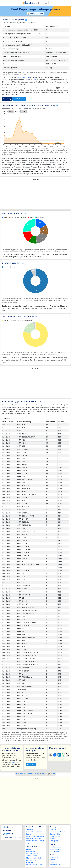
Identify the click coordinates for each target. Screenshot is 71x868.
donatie (14, 762)
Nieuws (53, 838)
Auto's (28, 849)
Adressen (30, 830)
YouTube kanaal (55, 864)
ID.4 (34, 80)
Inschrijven (31, 764)
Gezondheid (31, 851)
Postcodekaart (55, 851)
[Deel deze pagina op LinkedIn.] (59, 755)
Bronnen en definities (57, 832)
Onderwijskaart (55, 849)
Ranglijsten (54, 841)
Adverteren (54, 858)
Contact (53, 860)
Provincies (30, 838)
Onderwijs (30, 862)
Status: (17, 111)
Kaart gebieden (55, 847)
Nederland (38, 838)
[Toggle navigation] (46, 3)
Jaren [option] (11, 111)
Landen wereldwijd (33, 841)
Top (54, 774)
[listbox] (11, 111)
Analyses (53, 830)
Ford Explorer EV (24, 78)
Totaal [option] (23, 111)
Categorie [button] (7, 418)
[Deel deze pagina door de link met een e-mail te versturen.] (51, 755)
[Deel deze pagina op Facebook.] (55, 755)
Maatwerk (53, 862)
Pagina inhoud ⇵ (36, 14)
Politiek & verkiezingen (34, 865)
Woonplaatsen (39, 836)
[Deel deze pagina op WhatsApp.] (63, 755)
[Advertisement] (35, 195)
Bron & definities (19, 99)
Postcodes (30, 836)
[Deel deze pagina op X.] (68, 755)
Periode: (5, 111)
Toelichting (7, 99)
